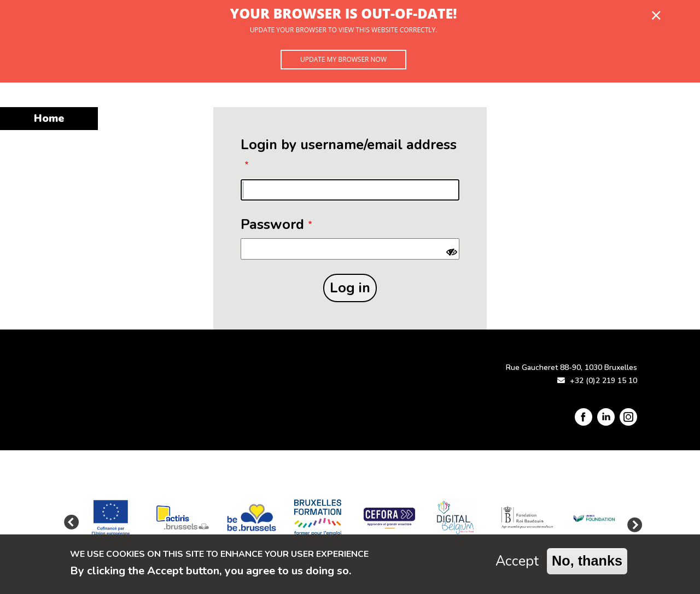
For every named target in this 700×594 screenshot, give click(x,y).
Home (49, 119)
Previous (71, 523)
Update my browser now (343, 59)
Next (632, 523)
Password (272, 224)
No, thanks (587, 563)
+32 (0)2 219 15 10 (603, 381)
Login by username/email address (349, 145)
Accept (517, 564)
